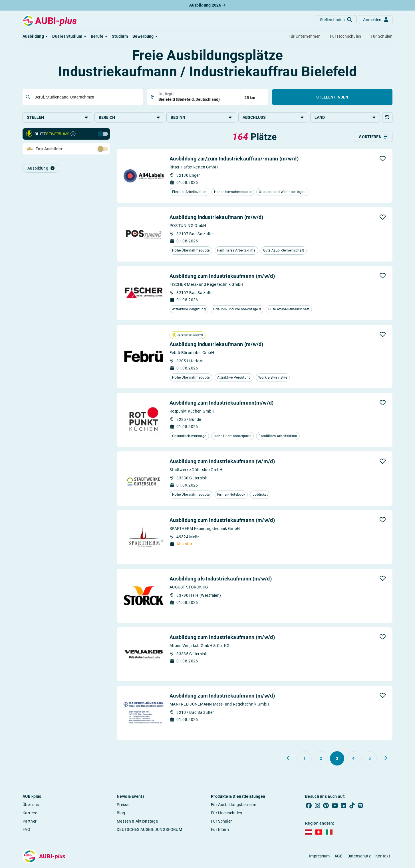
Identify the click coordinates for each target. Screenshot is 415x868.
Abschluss (273, 117)
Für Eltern (220, 829)
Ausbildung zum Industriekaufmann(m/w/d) (222, 403)
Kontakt (383, 856)
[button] (35, 36)
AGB (339, 856)
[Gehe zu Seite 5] (370, 758)
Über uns (31, 805)
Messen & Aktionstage (137, 821)
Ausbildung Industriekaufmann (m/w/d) (216, 217)
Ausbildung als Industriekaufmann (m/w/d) (221, 579)
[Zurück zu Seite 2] (289, 758)
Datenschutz (359, 856)
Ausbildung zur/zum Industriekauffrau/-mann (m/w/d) (234, 159)
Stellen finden (332, 97)
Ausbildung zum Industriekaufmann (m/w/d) (222, 276)
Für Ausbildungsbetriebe (233, 805)
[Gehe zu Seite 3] (337, 758)
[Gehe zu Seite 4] (353, 758)
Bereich (129, 117)
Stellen (57, 117)
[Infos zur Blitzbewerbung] (73, 134)
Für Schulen (222, 821)
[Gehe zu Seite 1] (305, 758)
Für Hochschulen (227, 813)
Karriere (30, 813)
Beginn (201, 117)
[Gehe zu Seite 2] (321, 758)
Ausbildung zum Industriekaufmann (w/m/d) (222, 461)
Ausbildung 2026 (207, 5)
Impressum (320, 856)
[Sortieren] (374, 137)
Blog (121, 813)
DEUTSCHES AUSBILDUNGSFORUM (149, 829)
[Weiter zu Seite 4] (386, 758)
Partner (30, 821)
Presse (123, 805)
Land (345, 117)
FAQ (26, 829)
